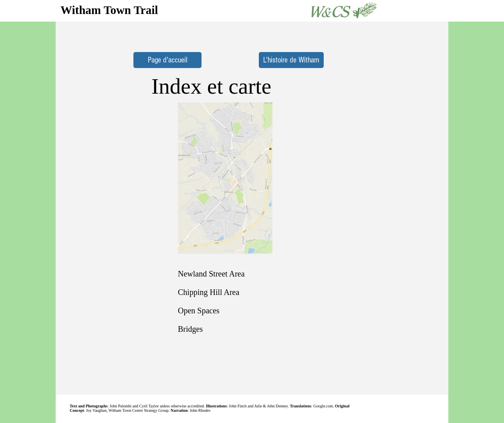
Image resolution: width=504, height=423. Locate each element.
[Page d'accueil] (167, 60)
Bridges (190, 329)
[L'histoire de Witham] (291, 60)
